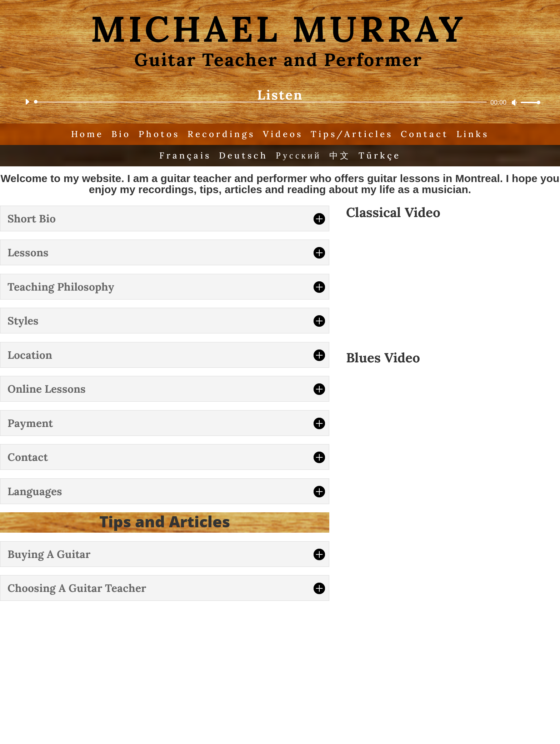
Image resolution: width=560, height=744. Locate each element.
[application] (280, 102)
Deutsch (243, 156)
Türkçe (381, 156)
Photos (158, 134)
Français (184, 156)
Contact (427, 134)
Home (85, 134)
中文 (341, 156)
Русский (299, 156)
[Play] (27, 102)
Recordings (221, 134)
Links (475, 134)
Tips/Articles (353, 134)
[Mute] (514, 102)
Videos (283, 134)
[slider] (262, 102)
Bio (120, 134)
